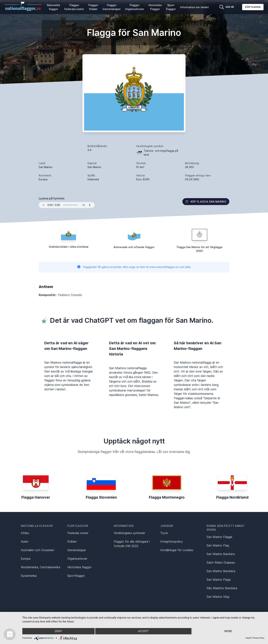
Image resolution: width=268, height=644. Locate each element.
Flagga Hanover (36, 497)
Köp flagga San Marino (206, 202)
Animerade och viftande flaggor (134, 247)
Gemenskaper (77, 550)
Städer (72, 541)
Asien (25, 541)
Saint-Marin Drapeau (221, 562)
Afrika (25, 533)
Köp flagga (253, 7)
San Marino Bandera (221, 554)
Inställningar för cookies (177, 550)
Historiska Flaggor (155, 7)
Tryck (164, 533)
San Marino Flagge (219, 537)
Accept (143, 631)
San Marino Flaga (219, 580)
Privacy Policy (259, 638)
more (228, 631)
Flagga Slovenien (101, 497)
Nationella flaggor (53, 7)
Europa (26, 559)
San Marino (46, 167)
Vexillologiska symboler (129, 533)
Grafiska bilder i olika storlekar (69, 247)
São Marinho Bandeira (222, 588)
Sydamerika (29, 576)
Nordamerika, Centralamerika (40, 567)
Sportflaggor (76, 576)
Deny (58, 631)
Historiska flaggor (79, 567)
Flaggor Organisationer (135, 7)
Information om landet (194, 7)
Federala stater (78, 533)
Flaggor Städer (93, 7)
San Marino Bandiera (221, 571)
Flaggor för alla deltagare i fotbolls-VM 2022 (132, 544)
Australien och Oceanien (38, 550)
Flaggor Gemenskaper (112, 7)
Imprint (248, 638)
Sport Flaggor (171, 7)
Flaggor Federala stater (74, 7)
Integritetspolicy (172, 541)
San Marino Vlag (218, 597)
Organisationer (77, 559)
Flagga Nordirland (232, 497)
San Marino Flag (218, 545)
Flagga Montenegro (167, 497)
